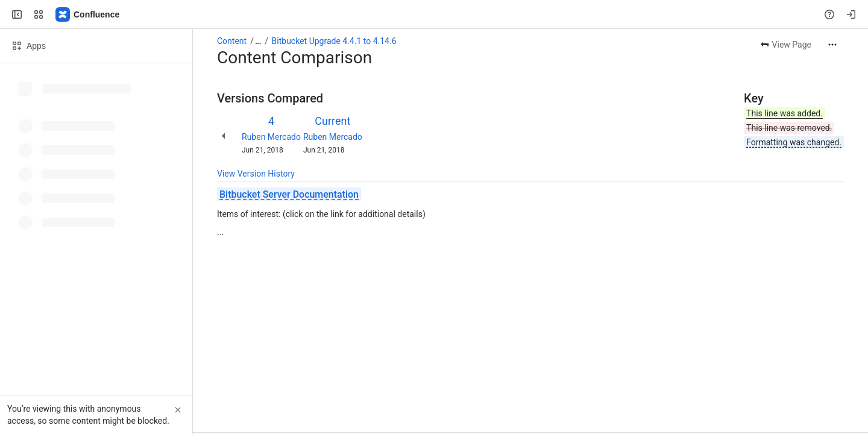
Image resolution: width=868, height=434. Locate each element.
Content (232, 41)
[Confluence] (88, 14)
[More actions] (832, 45)
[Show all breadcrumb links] (258, 41)
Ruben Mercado (271, 137)
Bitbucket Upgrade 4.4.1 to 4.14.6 (334, 41)
